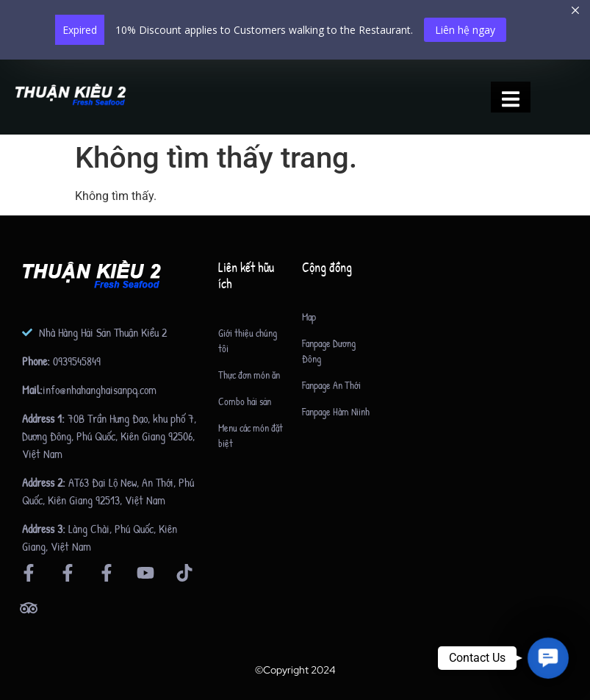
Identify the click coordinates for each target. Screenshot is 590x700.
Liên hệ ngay (465, 30)
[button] (548, 658)
